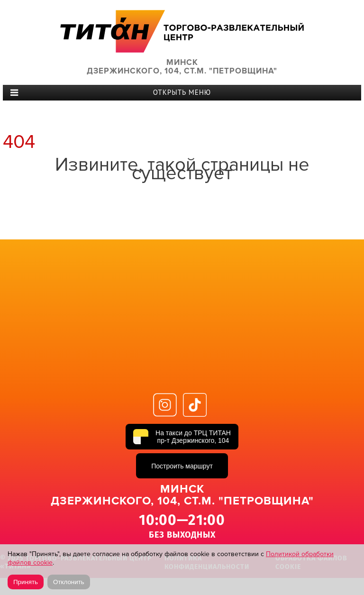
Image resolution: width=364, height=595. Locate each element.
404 (19, 142)
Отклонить (69, 582)
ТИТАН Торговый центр (182, 31)
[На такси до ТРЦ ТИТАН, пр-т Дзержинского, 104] (182, 437)
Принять (26, 582)
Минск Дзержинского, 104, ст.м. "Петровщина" (182, 67)
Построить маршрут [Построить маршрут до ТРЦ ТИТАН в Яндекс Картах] (182, 466)
